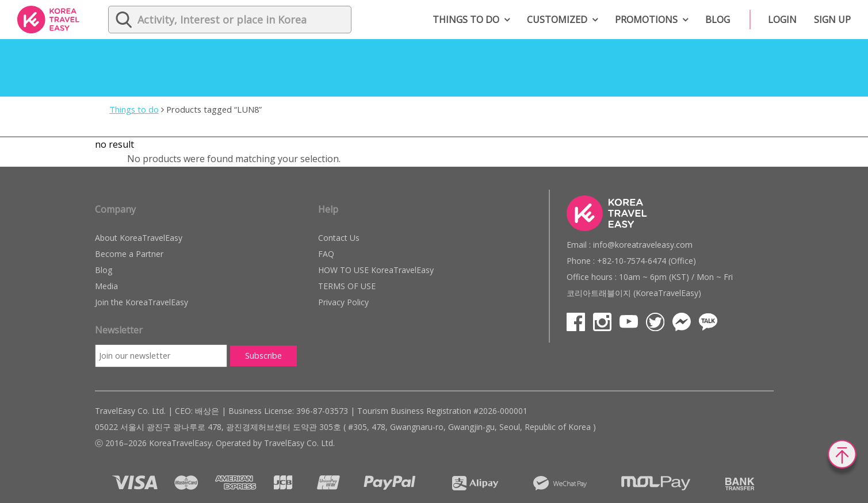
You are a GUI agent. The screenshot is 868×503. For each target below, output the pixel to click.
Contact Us (339, 238)
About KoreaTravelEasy (139, 238)
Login (782, 20)
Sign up (832, 20)
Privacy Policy (343, 302)
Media (106, 286)
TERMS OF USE (347, 286)
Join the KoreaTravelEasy (142, 302)
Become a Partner (129, 254)
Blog (718, 20)
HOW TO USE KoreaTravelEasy (376, 270)
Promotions (646, 20)
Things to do (466, 20)
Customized (557, 20)
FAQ (326, 254)
